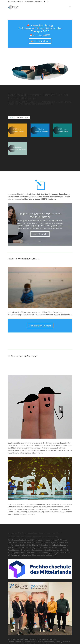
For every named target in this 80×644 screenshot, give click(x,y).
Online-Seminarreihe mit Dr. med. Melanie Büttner (40, 215)
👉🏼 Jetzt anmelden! (40, 41)
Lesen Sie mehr (40, 234)
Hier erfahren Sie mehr (40, 326)
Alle (11, 117)
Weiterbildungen (23, 117)
